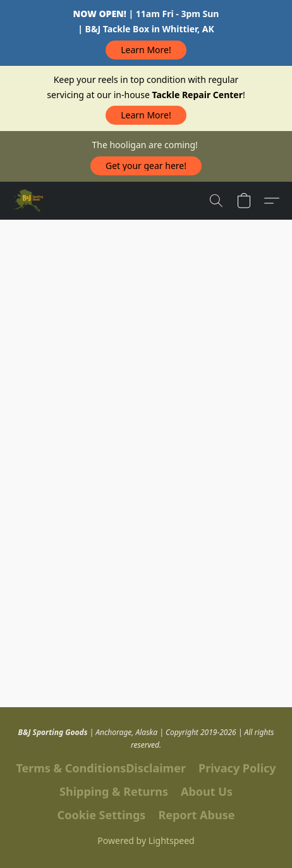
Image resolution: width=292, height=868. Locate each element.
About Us (207, 791)
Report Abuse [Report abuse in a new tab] (196, 815)
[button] (146, 50)
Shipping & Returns (114, 791)
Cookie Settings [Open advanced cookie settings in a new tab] (102, 815)
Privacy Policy (237, 768)
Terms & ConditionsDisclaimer (101, 768)
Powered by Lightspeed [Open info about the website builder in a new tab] (146, 840)
